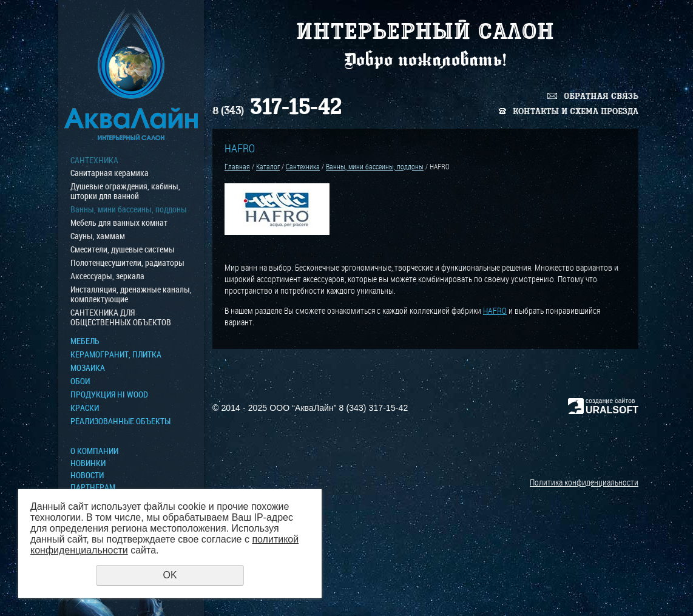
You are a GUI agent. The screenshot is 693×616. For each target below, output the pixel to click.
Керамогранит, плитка (116, 354)
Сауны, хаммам (98, 236)
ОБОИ (80, 381)
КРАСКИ (85, 408)
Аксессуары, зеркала (107, 276)
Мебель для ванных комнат (119, 223)
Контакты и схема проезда (576, 111)
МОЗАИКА (88, 368)
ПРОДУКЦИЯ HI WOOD (109, 394)
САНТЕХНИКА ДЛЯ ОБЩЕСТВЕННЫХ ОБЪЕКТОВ (121, 317)
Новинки (88, 463)
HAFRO (495, 310)
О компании (94, 451)
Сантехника (94, 160)
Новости (87, 475)
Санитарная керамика (110, 173)
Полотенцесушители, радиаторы (127, 263)
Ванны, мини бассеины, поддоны (129, 209)
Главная (237, 166)
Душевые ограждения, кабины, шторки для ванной (125, 191)
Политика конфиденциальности (584, 482)
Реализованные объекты (120, 421)
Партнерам (93, 487)
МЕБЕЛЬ (85, 341)
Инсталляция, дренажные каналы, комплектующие (131, 294)
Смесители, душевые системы (123, 249)
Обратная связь (601, 96)
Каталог (268, 166)
